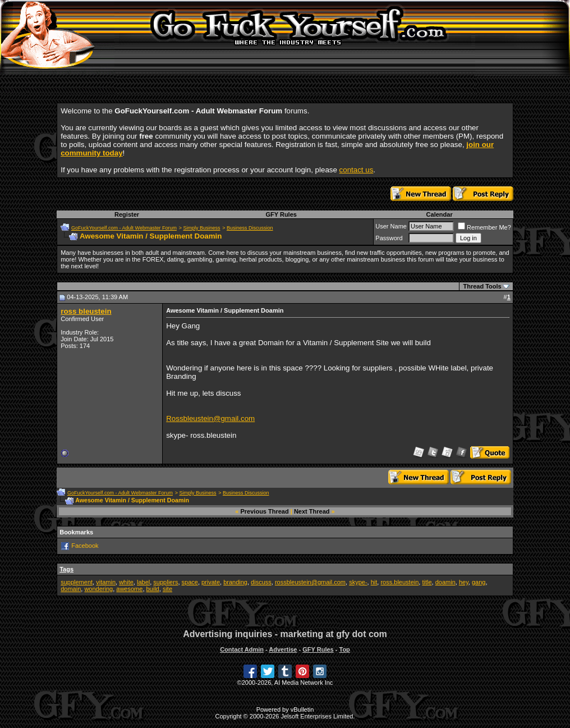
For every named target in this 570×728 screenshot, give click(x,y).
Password (389, 238)
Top (344, 649)
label (143, 582)
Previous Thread (265, 511)
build (153, 589)
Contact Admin (242, 649)
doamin (445, 582)
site (167, 589)
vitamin (106, 582)
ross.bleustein (399, 582)
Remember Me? (484, 227)
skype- (358, 582)
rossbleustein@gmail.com (310, 582)
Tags (66, 569)
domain (71, 589)
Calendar (440, 214)
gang (479, 582)
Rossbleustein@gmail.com (210, 418)
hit (374, 582)
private (211, 582)
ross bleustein (86, 311)
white (126, 582)
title (427, 582)
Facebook (85, 546)
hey (464, 582)
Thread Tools (482, 286)
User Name (391, 226)
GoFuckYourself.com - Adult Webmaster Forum (124, 228)
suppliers (166, 582)
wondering (98, 589)
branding (235, 582)
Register (127, 214)
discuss (261, 582)
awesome (129, 589)
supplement (77, 582)
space (190, 582)
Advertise (283, 649)
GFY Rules (281, 214)
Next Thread (312, 511)
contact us (357, 170)
